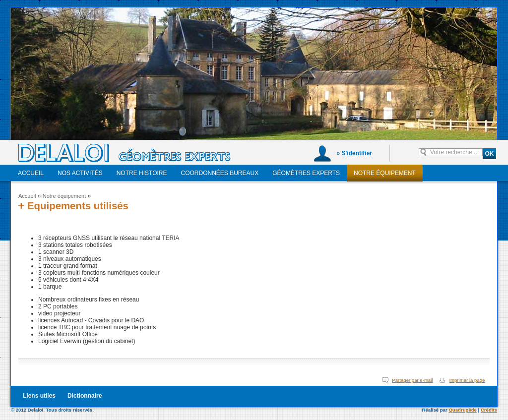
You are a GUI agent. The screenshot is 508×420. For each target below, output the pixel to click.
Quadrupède (463, 410)
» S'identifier (354, 153)
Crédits (489, 410)
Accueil (31, 173)
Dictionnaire (85, 396)
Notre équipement (385, 173)
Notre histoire (142, 173)
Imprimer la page (467, 380)
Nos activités (80, 173)
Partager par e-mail (412, 380)
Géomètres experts (306, 173)
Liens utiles (39, 396)
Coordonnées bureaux (220, 173)
